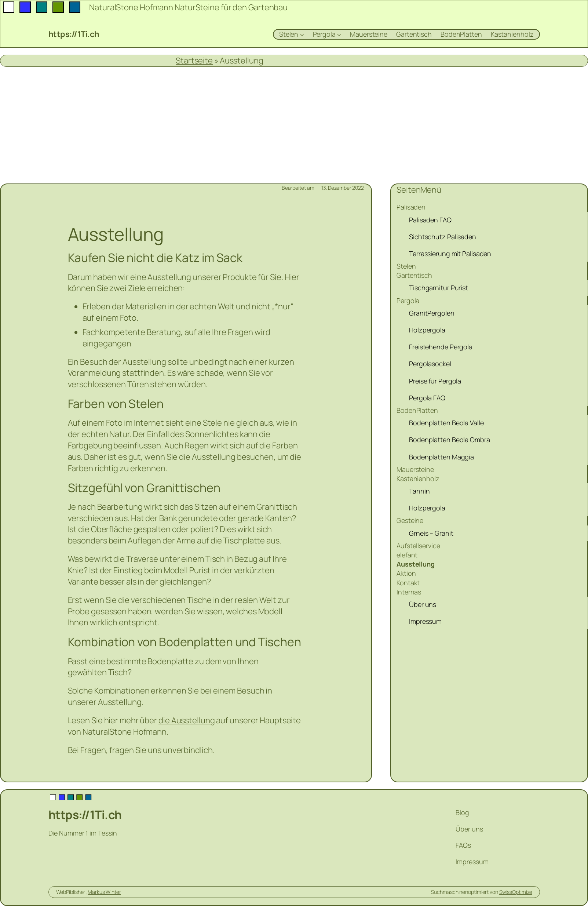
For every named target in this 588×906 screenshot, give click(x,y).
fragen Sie (128, 750)
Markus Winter (104, 892)
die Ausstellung (187, 720)
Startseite (194, 61)
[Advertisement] (294, 125)
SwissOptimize (516, 892)
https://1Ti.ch (74, 34)
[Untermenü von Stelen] (302, 34)
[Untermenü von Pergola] (339, 34)
